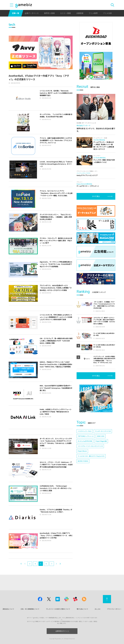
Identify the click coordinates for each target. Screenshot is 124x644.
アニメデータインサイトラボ (103, 431)
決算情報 (80, 13)
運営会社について (8, 609)
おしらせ (98, 609)
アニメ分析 (107, 13)
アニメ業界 (93, 13)
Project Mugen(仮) (101, 441)
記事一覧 (16, 13)
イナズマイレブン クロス (85, 431)
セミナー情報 (65, 13)
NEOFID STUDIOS (83, 461)
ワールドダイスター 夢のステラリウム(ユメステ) (91, 456)
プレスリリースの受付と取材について (58, 609)
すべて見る (96, 196)
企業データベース (32, 13)
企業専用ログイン (62, 631)
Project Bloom (82, 451)
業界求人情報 (49, 13)
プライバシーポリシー (114, 609)
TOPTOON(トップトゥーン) (86, 436)
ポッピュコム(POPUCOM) (85, 441)
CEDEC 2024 (101, 436)
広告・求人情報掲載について (30, 609)
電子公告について (82, 609)
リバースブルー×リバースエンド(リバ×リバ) (90, 446)
